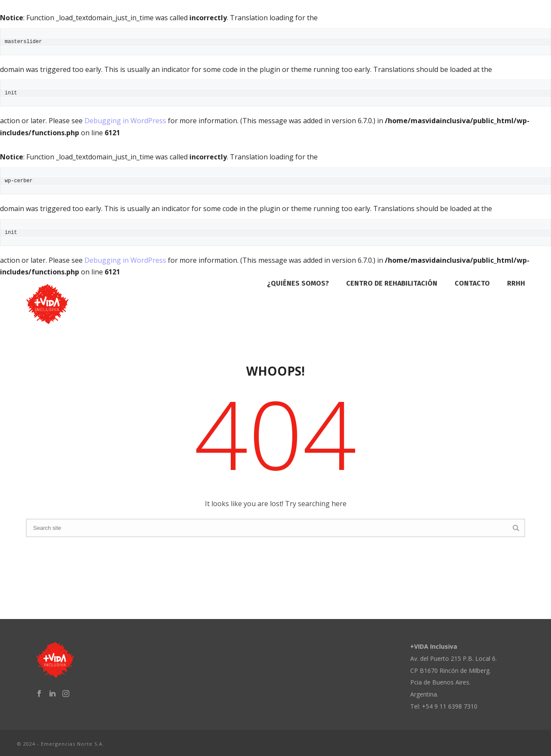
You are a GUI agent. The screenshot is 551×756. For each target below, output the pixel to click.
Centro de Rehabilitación (392, 283)
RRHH (516, 283)
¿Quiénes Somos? (298, 283)
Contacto (472, 283)
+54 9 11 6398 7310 (450, 706)
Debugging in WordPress (125, 121)
